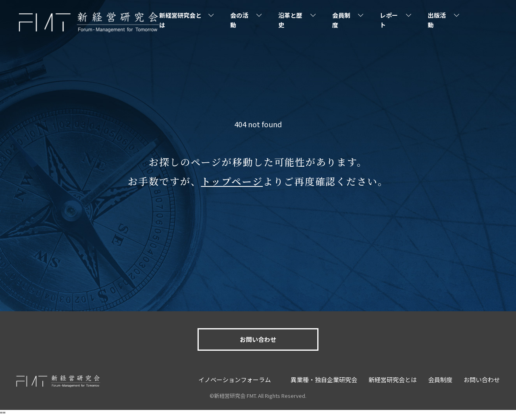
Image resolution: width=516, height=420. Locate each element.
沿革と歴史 (290, 20)
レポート (389, 20)
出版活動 (437, 20)
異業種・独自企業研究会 (324, 380)
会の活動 (239, 20)
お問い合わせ (258, 339)
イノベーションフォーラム (235, 380)
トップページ (232, 181)
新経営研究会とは (180, 20)
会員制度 (341, 20)
